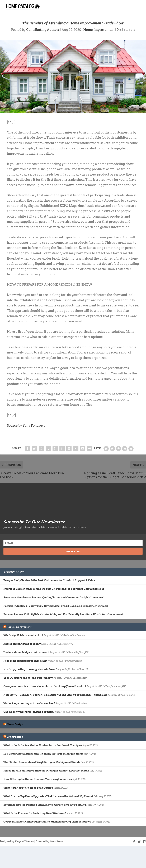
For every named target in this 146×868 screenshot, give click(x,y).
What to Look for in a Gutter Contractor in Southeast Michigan (43, 745)
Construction (15, 737)
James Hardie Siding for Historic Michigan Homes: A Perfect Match (46, 771)
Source (12, 426)
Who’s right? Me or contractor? (23, 635)
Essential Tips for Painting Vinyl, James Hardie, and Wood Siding (45, 805)
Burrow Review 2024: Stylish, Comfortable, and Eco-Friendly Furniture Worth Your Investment (63, 614)
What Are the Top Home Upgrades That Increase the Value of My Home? (48, 796)
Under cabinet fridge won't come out (26, 652)
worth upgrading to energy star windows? (30, 669)
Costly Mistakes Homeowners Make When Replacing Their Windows (47, 822)
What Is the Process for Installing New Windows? (35, 813)
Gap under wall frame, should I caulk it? (29, 712)
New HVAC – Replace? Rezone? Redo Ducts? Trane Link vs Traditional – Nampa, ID (55, 695)
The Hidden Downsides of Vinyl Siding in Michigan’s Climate (42, 762)
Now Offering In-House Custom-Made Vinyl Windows (38, 779)
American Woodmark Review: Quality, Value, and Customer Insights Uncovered (54, 598)
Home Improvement (99, 30)
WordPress (56, 841)
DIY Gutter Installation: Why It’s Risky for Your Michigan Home (43, 754)
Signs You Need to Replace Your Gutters (28, 788)
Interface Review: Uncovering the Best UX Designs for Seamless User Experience (54, 589)
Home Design (15, 724)
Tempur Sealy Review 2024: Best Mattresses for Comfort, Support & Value (49, 580)
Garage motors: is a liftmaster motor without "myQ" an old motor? (45, 686)
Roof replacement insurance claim (25, 661)
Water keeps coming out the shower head (29, 703)
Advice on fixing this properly (22, 644)
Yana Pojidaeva (34, 426)
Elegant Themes (24, 841)
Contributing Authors (43, 30)
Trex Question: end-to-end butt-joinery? (28, 678)
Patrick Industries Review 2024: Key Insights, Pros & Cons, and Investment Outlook (56, 606)
